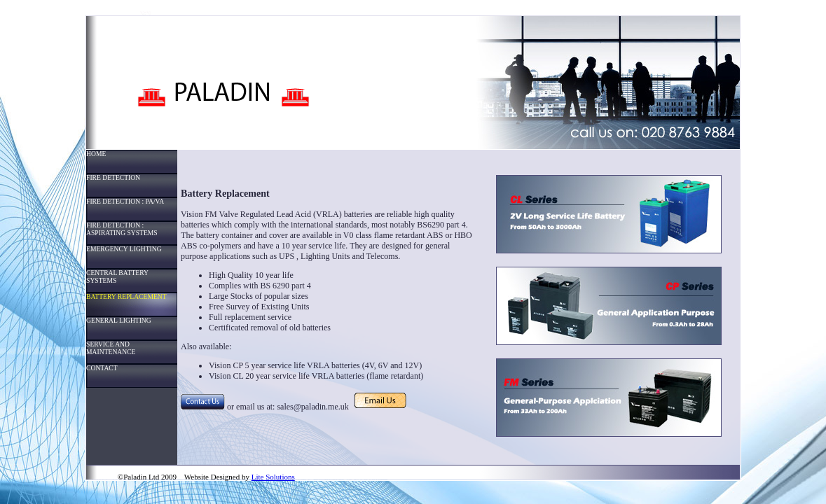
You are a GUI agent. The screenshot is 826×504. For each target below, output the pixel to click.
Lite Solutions (273, 477)
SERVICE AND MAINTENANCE (111, 348)
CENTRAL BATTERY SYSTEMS (117, 276)
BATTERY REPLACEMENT (126, 296)
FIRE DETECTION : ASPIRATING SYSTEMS (122, 229)
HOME (96, 154)
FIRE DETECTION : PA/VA (125, 201)
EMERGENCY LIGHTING (124, 249)
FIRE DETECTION (113, 177)
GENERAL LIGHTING (119, 320)
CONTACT (102, 368)
